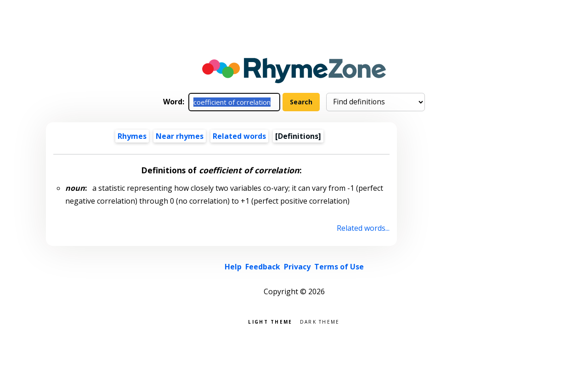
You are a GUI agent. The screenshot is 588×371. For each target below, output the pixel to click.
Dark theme (320, 321)
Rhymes (132, 136)
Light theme (270, 321)
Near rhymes (180, 136)
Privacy (297, 267)
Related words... (363, 228)
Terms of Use (339, 267)
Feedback (263, 267)
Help (233, 267)
